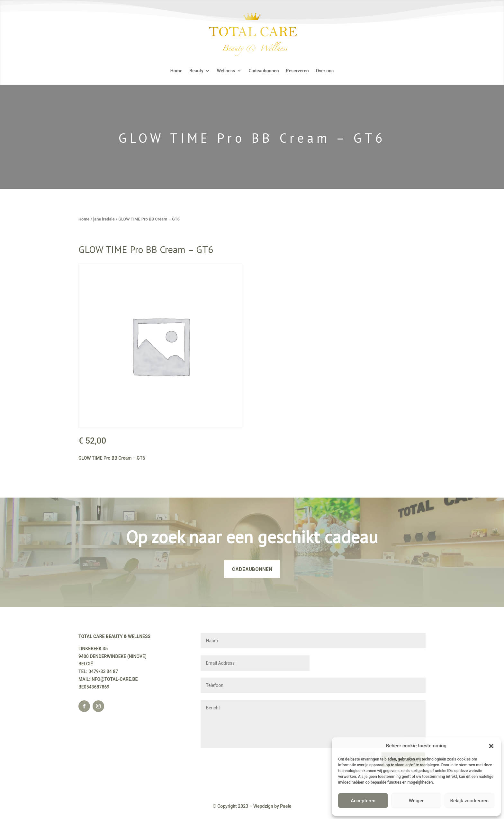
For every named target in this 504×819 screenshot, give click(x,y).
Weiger (416, 801)
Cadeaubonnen (264, 71)
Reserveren (297, 71)
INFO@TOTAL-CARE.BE (114, 679)
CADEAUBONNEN (252, 569)
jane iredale (104, 219)
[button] (491, 746)
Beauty (196, 71)
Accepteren (363, 801)
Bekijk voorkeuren (469, 801)
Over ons (325, 71)
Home (176, 71)
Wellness (226, 71)
